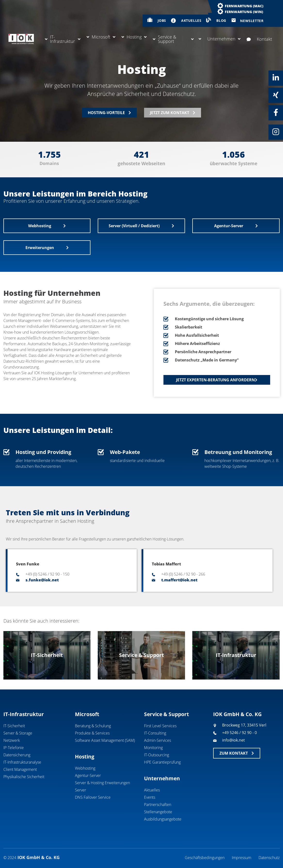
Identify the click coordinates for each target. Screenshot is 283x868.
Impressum (242, 858)
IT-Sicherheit (14, 726)
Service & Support (173, 39)
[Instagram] (276, 132)
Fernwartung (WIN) (244, 12)
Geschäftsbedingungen (205, 858)
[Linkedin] (276, 78)
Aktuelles (152, 790)
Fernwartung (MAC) (244, 6)
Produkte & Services (92, 733)
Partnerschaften (158, 805)
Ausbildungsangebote (163, 819)
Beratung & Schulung (93, 726)
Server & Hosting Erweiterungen (102, 783)
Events (150, 797)
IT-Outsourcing (157, 755)
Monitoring (153, 748)
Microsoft (101, 37)
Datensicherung (17, 755)
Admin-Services (158, 740)
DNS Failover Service (93, 797)
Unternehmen (220, 39)
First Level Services (160, 726)
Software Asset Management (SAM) (105, 740)
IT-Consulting (155, 733)
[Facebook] (276, 112)
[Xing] (276, 95)
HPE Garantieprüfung (162, 762)
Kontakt (259, 39)
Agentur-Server (88, 775)
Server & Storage (18, 733)
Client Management (20, 769)
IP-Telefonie (14, 748)
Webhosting (85, 768)
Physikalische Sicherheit (24, 777)
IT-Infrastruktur (63, 39)
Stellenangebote (158, 812)
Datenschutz (269, 858)
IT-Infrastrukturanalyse (22, 762)
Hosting (134, 37)
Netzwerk (12, 740)
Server (81, 790)
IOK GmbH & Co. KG (237, 714)
